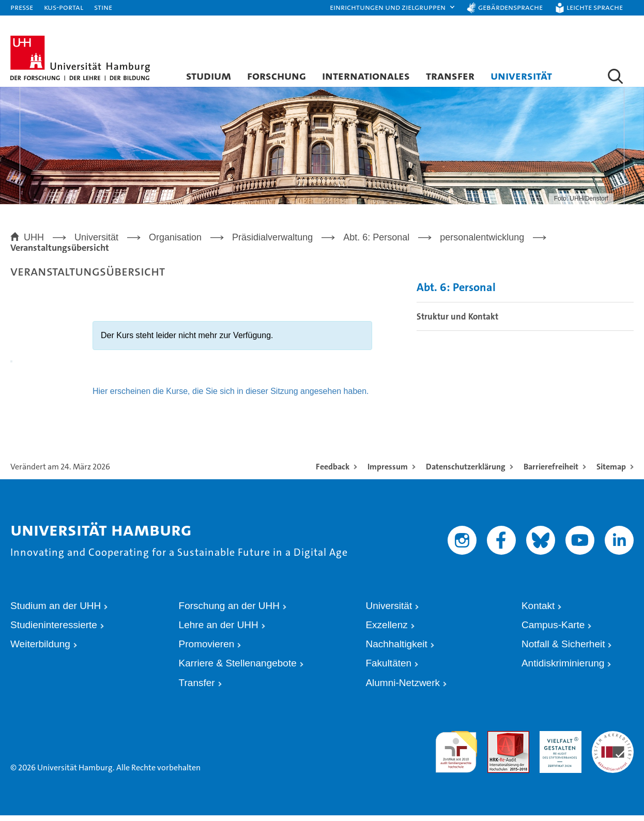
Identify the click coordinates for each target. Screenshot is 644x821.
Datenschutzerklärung (466, 472)
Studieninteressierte (54, 630)
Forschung (277, 75)
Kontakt (538, 611)
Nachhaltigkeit (396, 650)
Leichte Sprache (595, 7)
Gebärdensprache (510, 7)
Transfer (450, 75)
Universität (521, 75)
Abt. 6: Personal (456, 293)
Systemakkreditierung (613, 741)
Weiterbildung (40, 650)
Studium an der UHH (56, 611)
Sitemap (611, 472)
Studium (209, 75)
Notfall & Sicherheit (563, 650)
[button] (393, 8)
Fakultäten (388, 669)
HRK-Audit (555, 741)
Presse (22, 7)
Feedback (333, 472)
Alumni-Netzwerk (403, 688)
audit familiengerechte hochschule (456, 751)
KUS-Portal (64, 7)
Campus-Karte (553, 630)
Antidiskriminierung (563, 669)
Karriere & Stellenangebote (238, 669)
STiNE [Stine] (103, 7)
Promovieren (207, 650)
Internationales (366, 75)
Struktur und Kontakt (457, 322)
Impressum (388, 472)
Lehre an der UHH (219, 630)
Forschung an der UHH (229, 611)
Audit (495, 741)
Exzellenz (386, 630)
